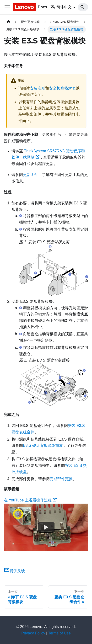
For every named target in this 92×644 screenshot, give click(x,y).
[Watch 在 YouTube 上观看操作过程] (46, 527)
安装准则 (38, 88)
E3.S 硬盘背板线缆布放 (43, 445)
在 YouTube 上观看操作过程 (30, 500)
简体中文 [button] (61, 7)
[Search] (83, 7)
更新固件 (31, 175)
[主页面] (8, 22)
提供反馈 (14, 571)
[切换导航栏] (7, 7)
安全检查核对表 (62, 88)
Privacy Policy (33, 633)
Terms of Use (60, 633)
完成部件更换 (61, 479)
